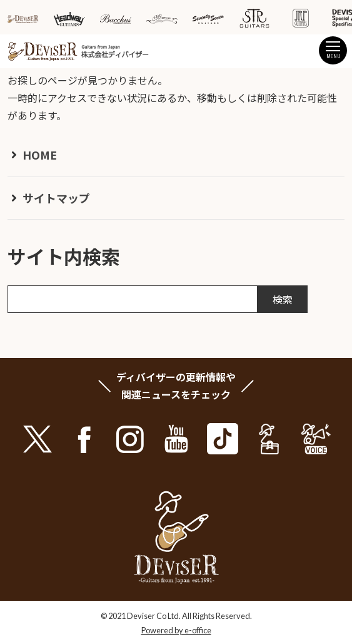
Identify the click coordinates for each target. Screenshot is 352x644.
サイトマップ (56, 198)
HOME (40, 155)
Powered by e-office (176, 630)
